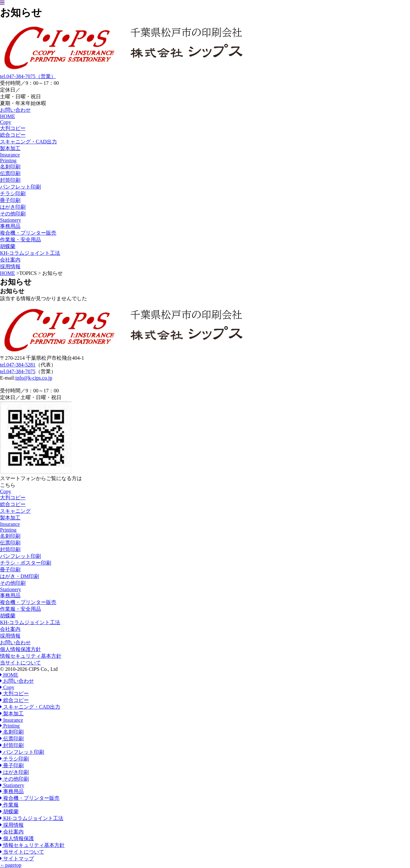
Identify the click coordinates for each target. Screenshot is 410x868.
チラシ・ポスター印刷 (26, 563)
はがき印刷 (13, 207)
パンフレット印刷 (20, 187)
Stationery (11, 589)
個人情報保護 (17, 838)
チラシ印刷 (13, 193)
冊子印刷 (10, 200)
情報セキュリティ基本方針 (31, 656)
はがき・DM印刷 (20, 576)
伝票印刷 (10, 173)
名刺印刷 (10, 167)
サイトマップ (17, 859)
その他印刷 (13, 214)
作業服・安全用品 (20, 240)
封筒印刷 (10, 180)
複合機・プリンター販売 (28, 233)
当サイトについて (20, 663)
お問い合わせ (15, 643)
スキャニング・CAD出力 (28, 142)
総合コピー (13, 135)
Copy (6, 491)
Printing (8, 530)
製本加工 (10, 148)
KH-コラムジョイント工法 (30, 622)
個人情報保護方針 (20, 649)
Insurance (10, 524)
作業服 (9, 805)
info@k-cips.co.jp (34, 378)
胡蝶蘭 (8, 246)
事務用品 (10, 226)
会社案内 (10, 629)
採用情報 (10, 636)
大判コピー (13, 128)
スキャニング (15, 511)
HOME (8, 273)
